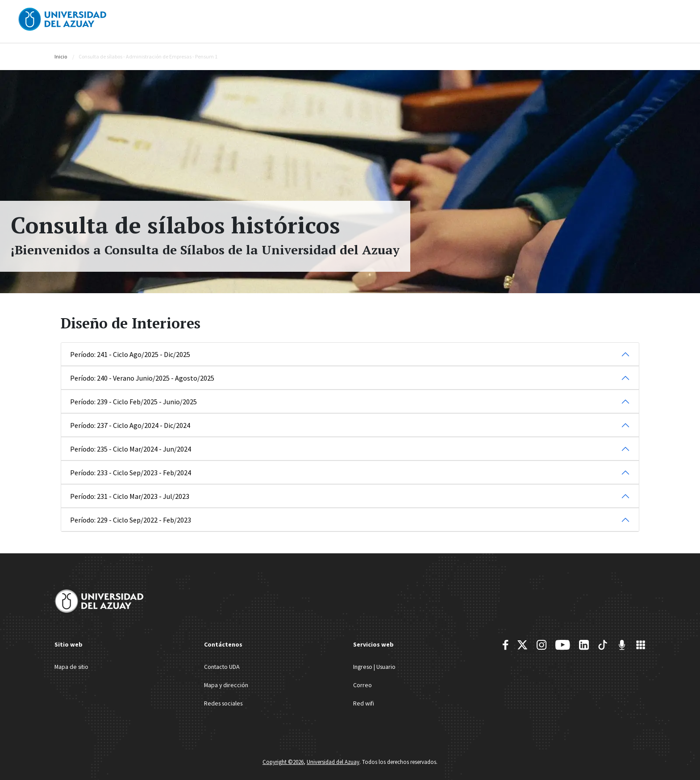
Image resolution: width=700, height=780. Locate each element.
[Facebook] (505, 645)
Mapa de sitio (72, 667)
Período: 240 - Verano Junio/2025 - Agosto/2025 (142, 378)
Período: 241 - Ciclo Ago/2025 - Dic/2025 (130, 354)
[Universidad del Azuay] (62, 18)
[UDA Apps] (641, 645)
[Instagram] (542, 645)
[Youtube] (562, 645)
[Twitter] (522, 645)
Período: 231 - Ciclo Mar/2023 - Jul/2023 (130, 496)
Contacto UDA (222, 667)
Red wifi (364, 702)
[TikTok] (603, 645)
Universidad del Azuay (333, 761)
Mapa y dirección (227, 685)
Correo (362, 685)
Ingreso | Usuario (375, 667)
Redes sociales (225, 702)
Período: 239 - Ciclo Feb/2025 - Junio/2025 (133, 402)
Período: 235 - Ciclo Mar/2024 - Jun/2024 (131, 449)
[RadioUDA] (622, 645)
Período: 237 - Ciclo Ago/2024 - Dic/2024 (130, 425)
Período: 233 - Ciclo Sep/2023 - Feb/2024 (131, 473)
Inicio (61, 56)
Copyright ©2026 (283, 761)
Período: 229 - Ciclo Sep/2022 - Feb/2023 (131, 520)
